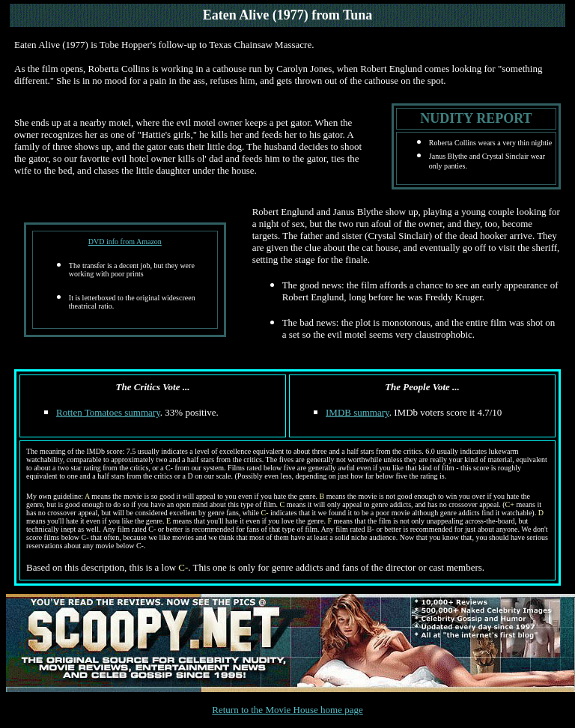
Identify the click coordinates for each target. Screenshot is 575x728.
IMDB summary (358, 412)
